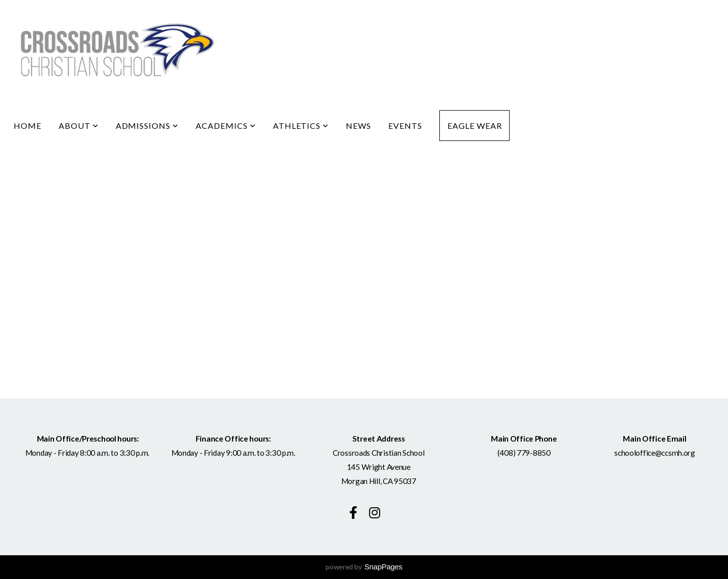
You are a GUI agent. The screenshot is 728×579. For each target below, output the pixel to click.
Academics (226, 126)
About (79, 126)
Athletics (301, 126)
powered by (364, 567)
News (358, 126)
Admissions (147, 126)
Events (405, 126)
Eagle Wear (475, 126)
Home (28, 126)
